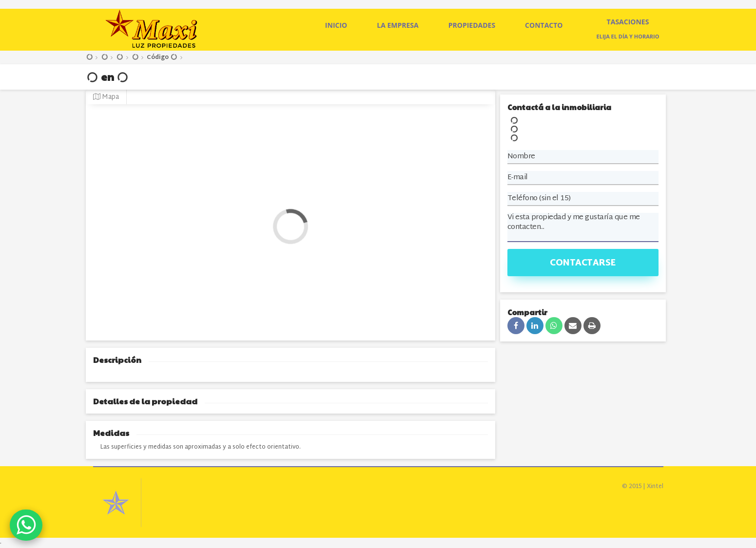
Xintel (655, 487)
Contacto (544, 25)
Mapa (106, 97)
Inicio (336, 25)
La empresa (398, 25)
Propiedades (472, 25)
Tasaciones (628, 22)
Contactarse (583, 263)
